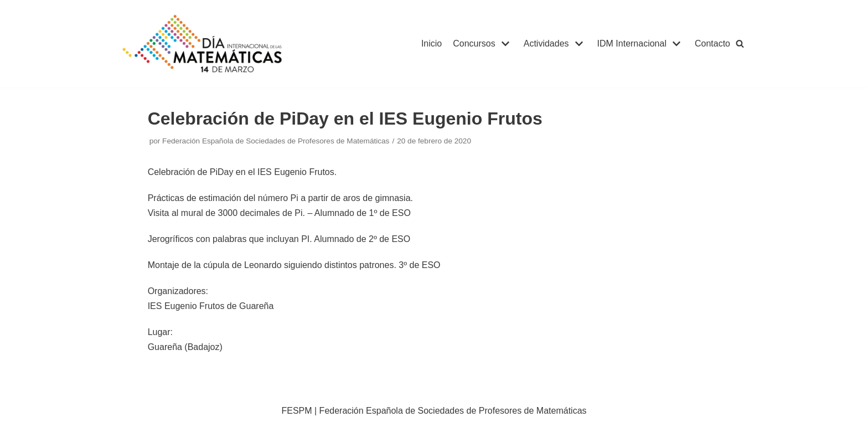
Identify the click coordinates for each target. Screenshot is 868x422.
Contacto (712, 43)
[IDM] (204, 44)
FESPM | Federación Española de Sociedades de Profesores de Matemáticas (434, 411)
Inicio (432, 43)
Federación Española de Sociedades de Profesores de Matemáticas (276, 141)
